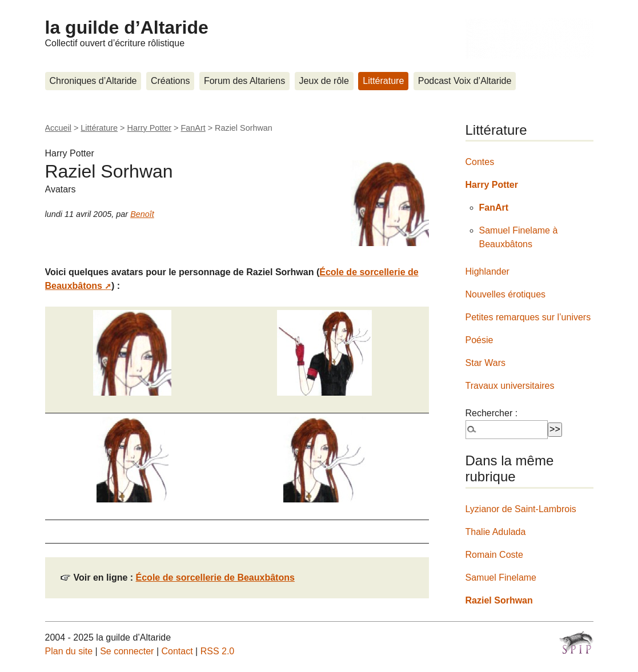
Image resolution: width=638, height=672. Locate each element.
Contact (177, 651)
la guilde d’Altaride (127, 27)
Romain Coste (494, 555)
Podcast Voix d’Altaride (465, 81)
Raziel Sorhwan (499, 600)
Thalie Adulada (496, 532)
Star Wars (486, 363)
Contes (480, 162)
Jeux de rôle (324, 81)
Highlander (487, 271)
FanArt (193, 128)
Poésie (479, 340)
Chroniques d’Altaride (93, 81)
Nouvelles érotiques (506, 294)
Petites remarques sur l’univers (528, 317)
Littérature (383, 81)
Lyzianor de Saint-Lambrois (521, 509)
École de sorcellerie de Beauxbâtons (215, 578)
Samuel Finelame (501, 578)
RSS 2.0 (218, 651)
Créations (170, 81)
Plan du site (69, 651)
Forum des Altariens (244, 81)
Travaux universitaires (510, 386)
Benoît (142, 214)
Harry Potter (150, 128)
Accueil (58, 128)
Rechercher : (492, 413)
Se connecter (127, 651)
